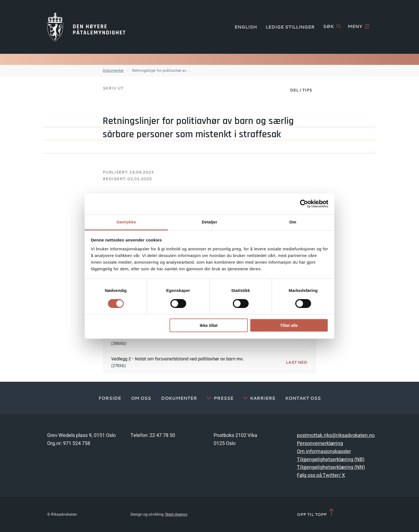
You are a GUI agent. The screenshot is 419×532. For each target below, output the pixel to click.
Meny (359, 26)
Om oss (141, 398)
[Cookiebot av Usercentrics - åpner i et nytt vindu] (304, 204)
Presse (224, 398)
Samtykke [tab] (126, 222)
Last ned (296, 362)
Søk (332, 26)
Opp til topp (316, 513)
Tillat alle (289, 325)
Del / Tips (301, 90)
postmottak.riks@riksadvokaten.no (336, 435)
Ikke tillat (209, 325)
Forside (110, 398)
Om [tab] (293, 222)
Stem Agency (176, 514)
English (246, 27)
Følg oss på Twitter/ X (321, 475)
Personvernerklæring (320, 443)
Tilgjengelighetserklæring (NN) (331, 467)
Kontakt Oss (303, 398)
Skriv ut (113, 88)
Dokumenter (113, 71)
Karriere (263, 398)
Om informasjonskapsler (324, 451)
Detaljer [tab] (209, 222)
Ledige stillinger (290, 27)
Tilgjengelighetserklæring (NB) (331, 460)
